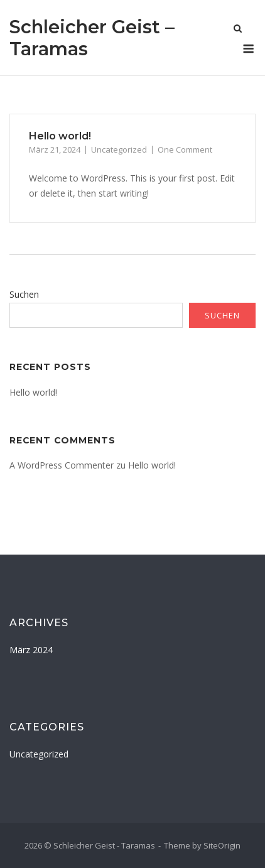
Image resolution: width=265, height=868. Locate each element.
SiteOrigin (222, 845)
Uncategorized (119, 149)
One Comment (185, 149)
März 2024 (31, 650)
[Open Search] (238, 30)
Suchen (24, 294)
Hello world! (60, 136)
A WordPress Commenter (62, 465)
